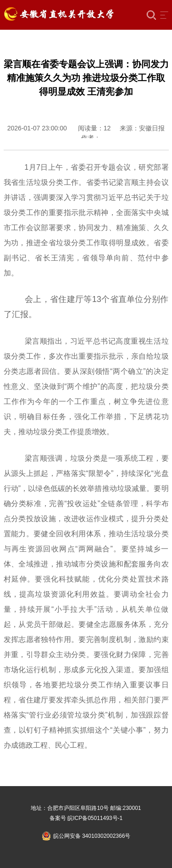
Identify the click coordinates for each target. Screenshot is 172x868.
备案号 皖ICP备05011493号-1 (86, 818)
